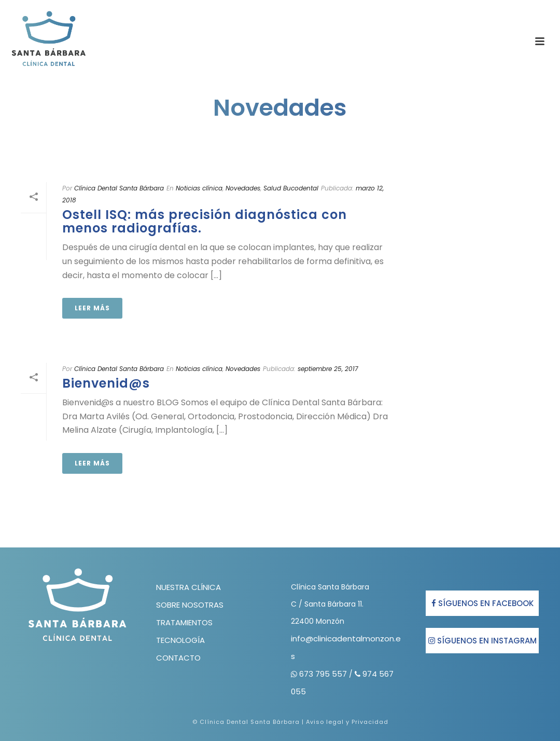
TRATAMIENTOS (184, 622)
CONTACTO (178, 658)
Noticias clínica (199, 188)
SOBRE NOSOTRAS (190, 605)
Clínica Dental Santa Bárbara (119, 188)
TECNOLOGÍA (180, 640)
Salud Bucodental (291, 188)
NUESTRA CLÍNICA (188, 587)
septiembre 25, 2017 (328, 369)
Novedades (243, 188)
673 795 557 (324, 674)
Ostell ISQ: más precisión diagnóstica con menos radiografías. (205, 221)
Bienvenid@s (106, 383)
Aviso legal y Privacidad (347, 722)
